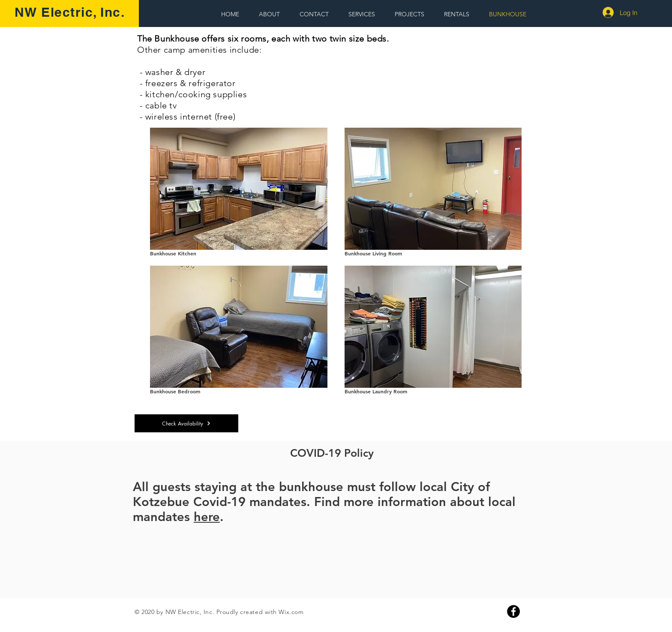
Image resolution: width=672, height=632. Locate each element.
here (207, 517)
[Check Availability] (186, 423)
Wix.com (291, 612)
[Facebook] (513, 611)
